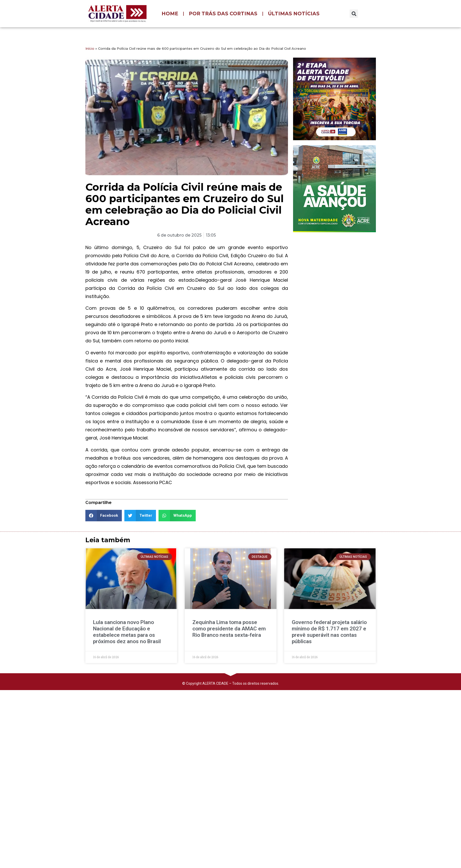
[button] (354, 14)
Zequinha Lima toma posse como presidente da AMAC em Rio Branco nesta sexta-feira (229, 629)
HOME (170, 14)
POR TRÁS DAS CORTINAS (223, 14)
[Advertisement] (329, 269)
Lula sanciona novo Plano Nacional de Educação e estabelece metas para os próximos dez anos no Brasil (127, 632)
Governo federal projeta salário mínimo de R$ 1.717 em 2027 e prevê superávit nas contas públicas (329, 632)
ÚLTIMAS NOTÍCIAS (294, 14)
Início (90, 48)
